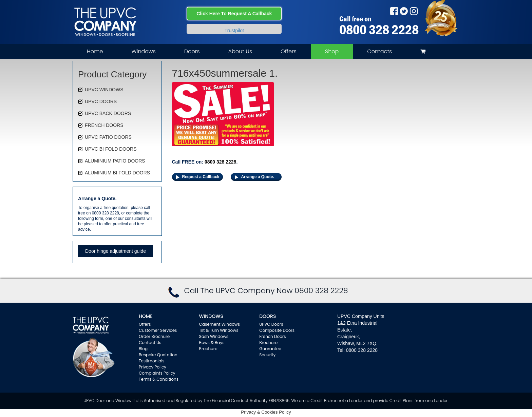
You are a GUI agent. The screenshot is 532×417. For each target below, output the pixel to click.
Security (267, 355)
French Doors (272, 336)
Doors (192, 51)
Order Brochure (154, 336)
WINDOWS (211, 316)
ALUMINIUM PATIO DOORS (115, 161)
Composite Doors (277, 330)
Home (95, 51)
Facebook (394, 11)
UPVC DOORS (101, 101)
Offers (289, 51)
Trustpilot (234, 31)
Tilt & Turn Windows (219, 330)
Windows (143, 51)
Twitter (404, 11)
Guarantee (270, 349)
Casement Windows (220, 324)
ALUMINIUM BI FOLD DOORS (117, 173)
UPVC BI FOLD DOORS (111, 149)
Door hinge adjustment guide (116, 251)
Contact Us (150, 343)
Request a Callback (201, 177)
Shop (332, 51)
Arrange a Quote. (257, 177)
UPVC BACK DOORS (108, 113)
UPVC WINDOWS (104, 90)
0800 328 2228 (379, 30)
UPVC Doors (271, 324)
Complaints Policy (157, 373)
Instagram (414, 11)
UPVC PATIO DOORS (108, 137)
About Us (240, 51)
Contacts (379, 51)
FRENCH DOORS (104, 125)
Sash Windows (214, 336)
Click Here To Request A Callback (234, 14)
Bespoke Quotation (158, 355)
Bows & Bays (212, 343)
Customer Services (158, 330)
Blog (143, 349)
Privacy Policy (153, 367)
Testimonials (152, 361)
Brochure (208, 349)
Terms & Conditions (159, 379)
